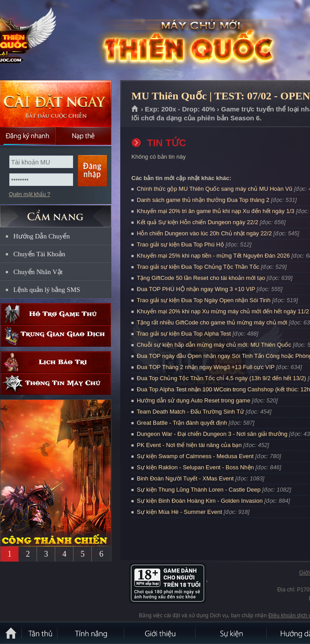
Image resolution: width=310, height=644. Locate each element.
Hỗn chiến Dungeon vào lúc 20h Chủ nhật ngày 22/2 (204, 233)
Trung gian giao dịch (56, 336)
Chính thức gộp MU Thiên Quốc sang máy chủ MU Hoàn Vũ (214, 189)
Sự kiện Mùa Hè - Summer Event (179, 512)
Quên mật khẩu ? (30, 194)
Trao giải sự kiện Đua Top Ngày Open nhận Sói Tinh (204, 300)
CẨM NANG (56, 212)
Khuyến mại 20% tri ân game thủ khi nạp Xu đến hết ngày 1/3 (216, 211)
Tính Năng (91, 633)
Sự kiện (232, 633)
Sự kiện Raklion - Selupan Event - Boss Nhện (195, 467)
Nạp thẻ (84, 136)
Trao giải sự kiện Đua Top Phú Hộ (180, 244)
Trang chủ (135, 109)
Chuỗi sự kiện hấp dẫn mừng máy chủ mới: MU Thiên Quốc (214, 345)
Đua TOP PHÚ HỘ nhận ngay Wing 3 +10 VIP (196, 289)
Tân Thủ (40, 633)
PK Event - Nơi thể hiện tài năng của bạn (189, 445)
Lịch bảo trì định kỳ (56, 362)
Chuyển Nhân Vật (38, 272)
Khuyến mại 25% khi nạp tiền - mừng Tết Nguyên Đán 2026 (213, 256)
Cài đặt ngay (56, 104)
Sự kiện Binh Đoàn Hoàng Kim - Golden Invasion (200, 501)
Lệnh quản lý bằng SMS (47, 290)
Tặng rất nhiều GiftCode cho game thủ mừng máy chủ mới (212, 322)
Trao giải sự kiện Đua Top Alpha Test (184, 334)
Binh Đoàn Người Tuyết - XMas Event (185, 478)
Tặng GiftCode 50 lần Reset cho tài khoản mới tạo (201, 278)
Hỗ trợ (56, 314)
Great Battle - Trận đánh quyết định (182, 423)
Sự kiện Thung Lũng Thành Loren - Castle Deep (199, 490)
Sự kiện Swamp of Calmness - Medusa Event (195, 456)
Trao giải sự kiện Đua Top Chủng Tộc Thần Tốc (198, 267)
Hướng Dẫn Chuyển (42, 236)
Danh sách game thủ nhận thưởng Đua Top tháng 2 (203, 200)
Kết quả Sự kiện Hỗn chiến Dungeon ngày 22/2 (198, 222)
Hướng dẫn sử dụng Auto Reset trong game (194, 400)
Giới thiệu (160, 633)
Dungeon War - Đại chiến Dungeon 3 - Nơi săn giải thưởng (212, 434)
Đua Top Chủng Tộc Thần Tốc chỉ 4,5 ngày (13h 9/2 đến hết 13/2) (221, 378)
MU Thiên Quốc (64, 41)
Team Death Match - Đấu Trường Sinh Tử (190, 412)
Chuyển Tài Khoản (39, 254)
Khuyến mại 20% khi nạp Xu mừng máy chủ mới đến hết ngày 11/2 (223, 311)
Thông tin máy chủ (56, 384)
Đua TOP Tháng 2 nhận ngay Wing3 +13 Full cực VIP (206, 367)
